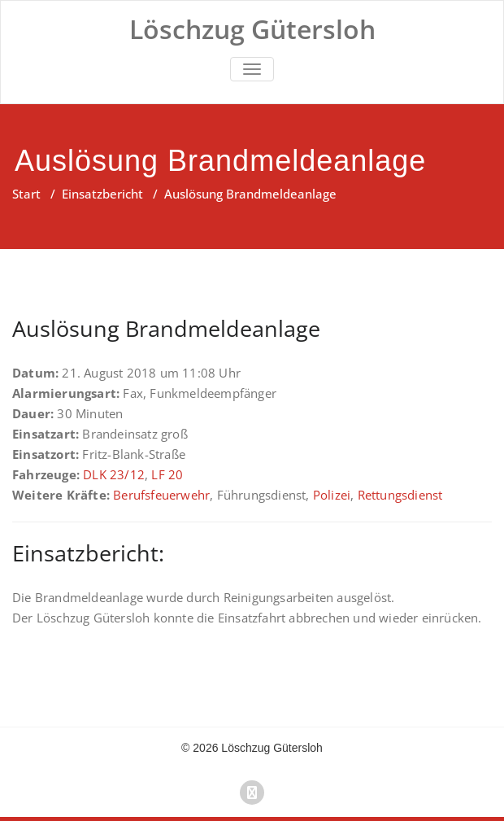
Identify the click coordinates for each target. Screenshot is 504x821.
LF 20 (167, 474)
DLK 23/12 (114, 474)
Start (26, 194)
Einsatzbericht (102, 194)
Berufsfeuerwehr (161, 495)
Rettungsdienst (400, 495)
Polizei (332, 495)
